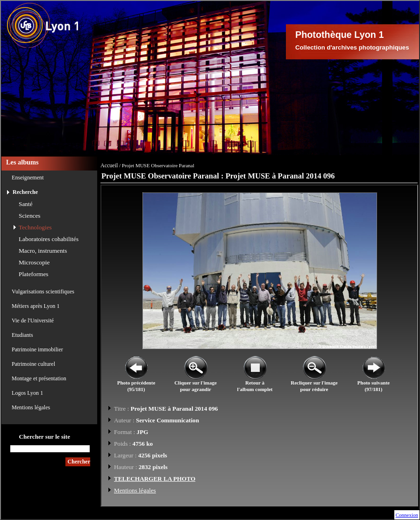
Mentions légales (31, 407)
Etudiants (22, 335)
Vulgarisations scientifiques (43, 292)
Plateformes (34, 274)
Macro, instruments (43, 251)
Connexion (407, 515)
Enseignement (28, 178)
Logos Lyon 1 (27, 393)
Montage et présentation (39, 378)
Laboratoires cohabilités (49, 239)
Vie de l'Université (33, 321)
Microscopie (34, 262)
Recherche (25, 192)
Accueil (109, 165)
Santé (26, 204)
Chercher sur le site (44, 437)
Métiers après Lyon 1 (36, 306)
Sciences (30, 216)
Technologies (35, 227)
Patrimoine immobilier (37, 349)
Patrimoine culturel (33, 364)
